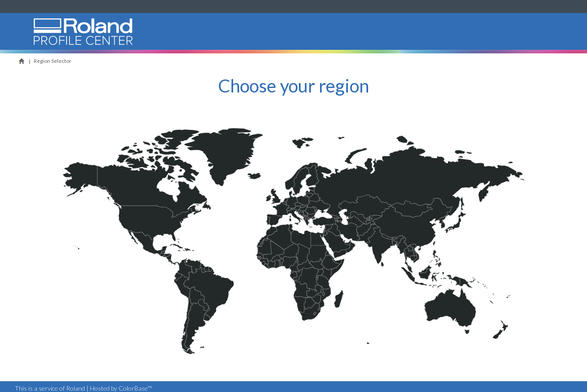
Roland (42, 49)
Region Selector (53, 61)
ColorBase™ (135, 388)
